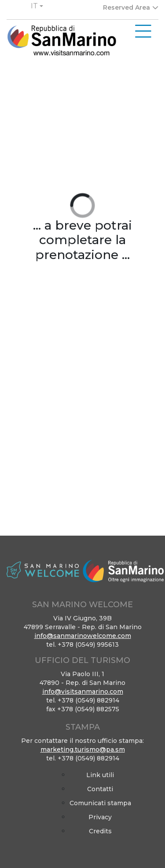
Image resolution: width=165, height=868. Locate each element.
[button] (37, 6)
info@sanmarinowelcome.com (83, 636)
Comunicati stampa (100, 803)
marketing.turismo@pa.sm (83, 749)
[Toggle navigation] (143, 32)
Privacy (100, 817)
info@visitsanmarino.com (83, 692)
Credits (100, 831)
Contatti (100, 789)
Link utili (100, 775)
